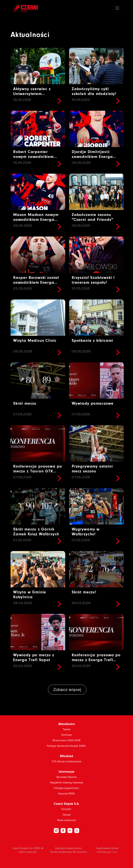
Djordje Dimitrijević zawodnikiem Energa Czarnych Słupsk (92, 157)
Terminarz (66, 735)
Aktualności (66, 724)
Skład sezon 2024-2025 (66, 740)
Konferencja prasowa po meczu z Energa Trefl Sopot (96, 660)
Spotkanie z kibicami (92, 341)
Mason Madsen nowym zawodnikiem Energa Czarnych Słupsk (36, 220)
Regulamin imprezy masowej (67, 782)
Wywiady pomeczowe (93, 404)
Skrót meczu (25, 404)
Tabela (66, 729)
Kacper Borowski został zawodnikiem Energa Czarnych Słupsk (36, 283)
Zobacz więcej (67, 690)
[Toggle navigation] (117, 8)
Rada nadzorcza (67, 820)
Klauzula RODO (66, 794)
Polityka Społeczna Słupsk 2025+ (67, 746)
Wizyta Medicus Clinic (35, 341)
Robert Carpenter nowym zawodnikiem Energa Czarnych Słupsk (37, 157)
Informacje (66, 772)
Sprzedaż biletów (66, 777)
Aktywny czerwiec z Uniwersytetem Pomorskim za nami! (33, 94)
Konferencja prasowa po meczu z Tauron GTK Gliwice (38, 471)
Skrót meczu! (84, 592)
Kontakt (66, 809)
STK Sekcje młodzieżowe (66, 761)
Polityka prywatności (66, 788)
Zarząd (67, 815)
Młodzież (67, 756)
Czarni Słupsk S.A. (67, 804)
